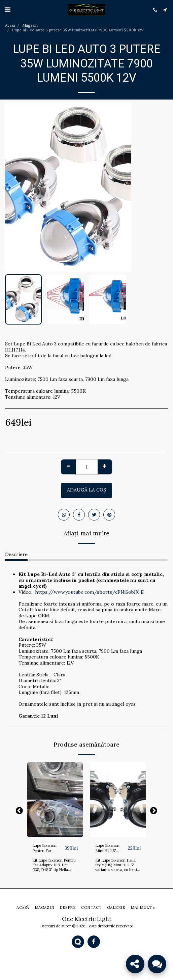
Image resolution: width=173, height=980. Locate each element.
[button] (7, 10)
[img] (55, 800)
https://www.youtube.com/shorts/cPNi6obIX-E (89, 592)
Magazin (30, 25)
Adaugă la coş (86, 490)
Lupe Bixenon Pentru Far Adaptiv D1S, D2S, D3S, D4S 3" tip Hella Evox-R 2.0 (47, 849)
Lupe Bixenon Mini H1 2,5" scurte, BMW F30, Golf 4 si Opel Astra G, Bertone (111, 849)
